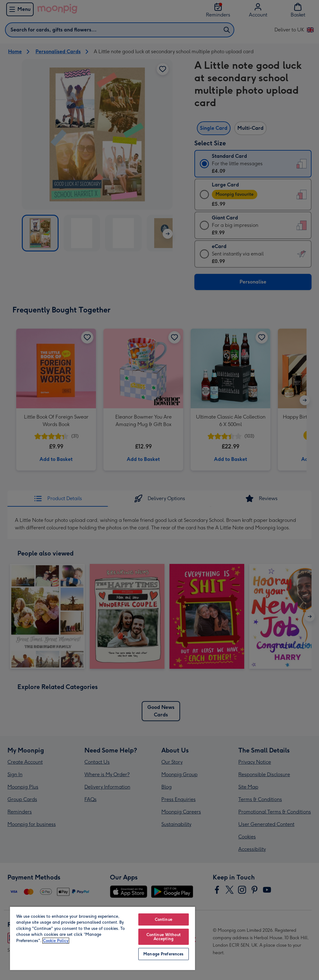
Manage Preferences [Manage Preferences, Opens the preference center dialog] (163, 954)
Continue (164, 919)
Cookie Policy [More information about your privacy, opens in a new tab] (56, 941)
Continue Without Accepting (164, 937)
